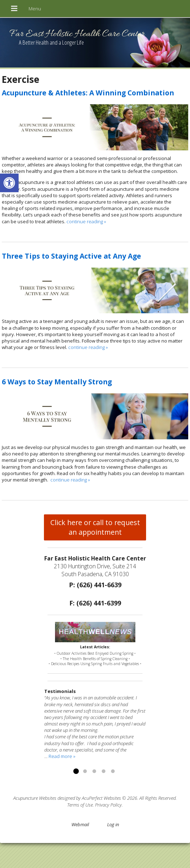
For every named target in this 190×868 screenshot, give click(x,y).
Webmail (80, 824)
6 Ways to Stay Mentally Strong (57, 382)
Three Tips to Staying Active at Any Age (71, 256)
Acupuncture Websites (35, 798)
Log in (113, 824)
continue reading (86, 221)
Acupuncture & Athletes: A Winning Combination (88, 93)
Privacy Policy (108, 805)
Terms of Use (80, 805)
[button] (9, 183)
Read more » (62, 756)
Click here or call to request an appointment (95, 527)
